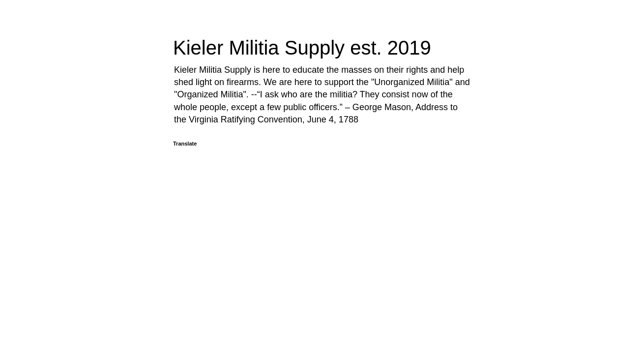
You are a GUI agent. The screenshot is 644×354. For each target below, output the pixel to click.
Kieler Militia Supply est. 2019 (302, 48)
